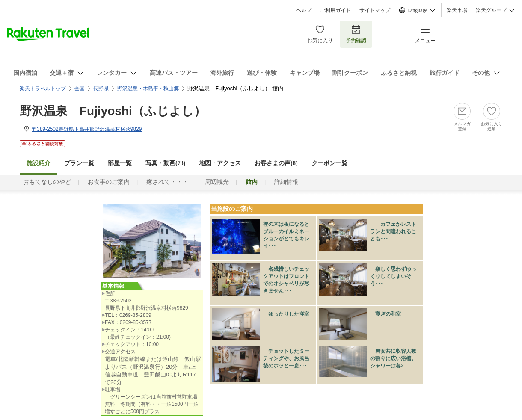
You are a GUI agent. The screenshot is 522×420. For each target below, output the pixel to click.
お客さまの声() (276, 163)
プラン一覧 (79, 163)
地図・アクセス (220, 163)
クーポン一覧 (329, 163)
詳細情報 (286, 182)
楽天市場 (457, 10)
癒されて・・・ (167, 182)
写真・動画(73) (165, 163)
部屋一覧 (120, 163)
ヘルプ (304, 10)
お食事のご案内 (109, 182)
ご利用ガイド (335, 10)
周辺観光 (217, 182)
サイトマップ (375, 10)
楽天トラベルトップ (43, 89)
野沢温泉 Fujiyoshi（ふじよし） (113, 111)
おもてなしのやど (47, 182)
